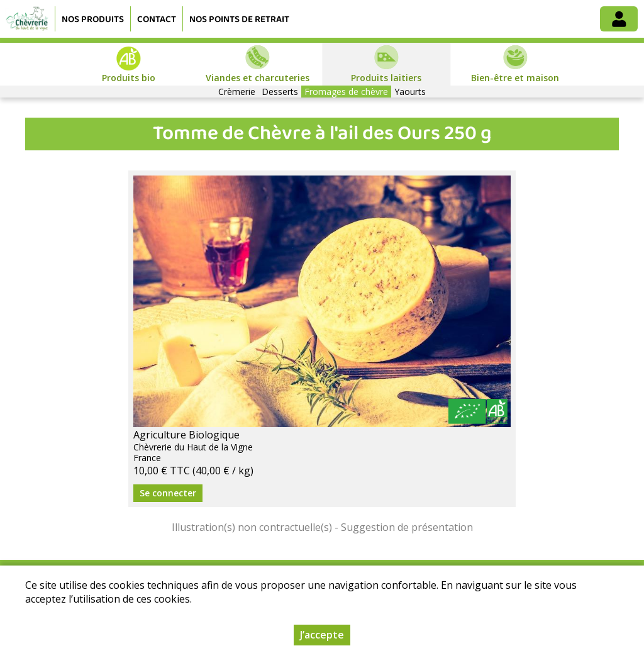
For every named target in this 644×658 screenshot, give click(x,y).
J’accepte (322, 635)
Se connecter (168, 493)
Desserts (280, 92)
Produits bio (129, 78)
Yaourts (410, 92)
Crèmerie (237, 92)
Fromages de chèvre (346, 92)
